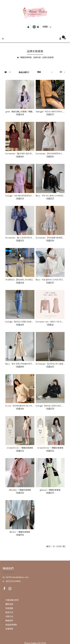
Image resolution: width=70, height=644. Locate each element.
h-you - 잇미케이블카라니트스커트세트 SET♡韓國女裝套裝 (30, 406)
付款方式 (9, 617)
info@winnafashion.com (17, 577)
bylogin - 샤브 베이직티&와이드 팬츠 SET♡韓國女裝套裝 (30, 196)
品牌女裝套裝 (48, 58)
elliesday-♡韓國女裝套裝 (20, 490)
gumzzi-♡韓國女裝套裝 (50, 490)
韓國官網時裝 (26, 58)
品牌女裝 (37, 58)
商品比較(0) (24, 72)
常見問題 (9, 608)
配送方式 (9, 612)
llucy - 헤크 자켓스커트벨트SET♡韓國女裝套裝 (25, 364)
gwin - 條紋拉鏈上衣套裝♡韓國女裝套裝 (23, 112)
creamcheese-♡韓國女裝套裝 (20, 448)
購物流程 (9, 604)
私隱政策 (9, 629)
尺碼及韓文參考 (12, 600)
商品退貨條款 (11, 625)
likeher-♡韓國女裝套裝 (20, 532)
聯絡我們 (9, 621)
